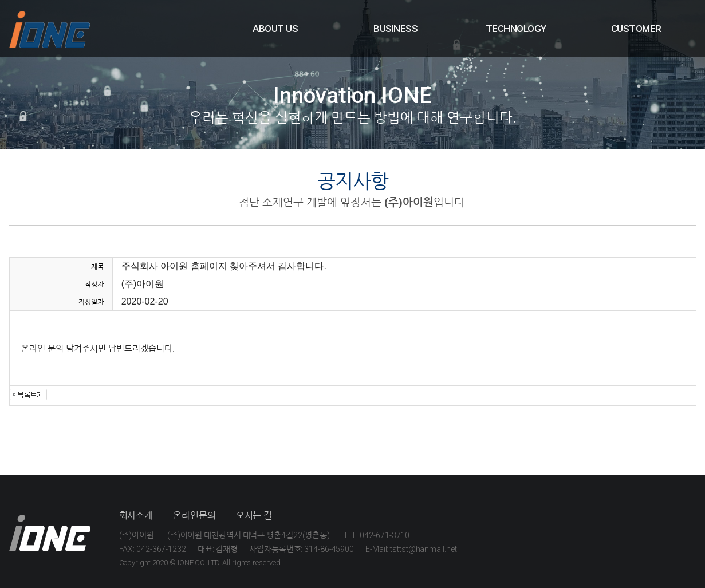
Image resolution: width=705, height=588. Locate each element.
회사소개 (136, 516)
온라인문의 (194, 516)
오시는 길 (254, 516)
